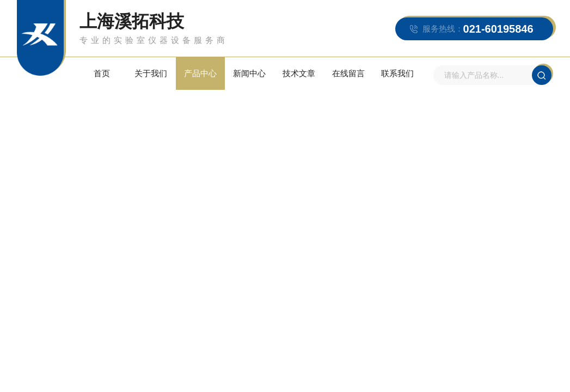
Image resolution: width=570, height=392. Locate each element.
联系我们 (397, 73)
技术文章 (299, 73)
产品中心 (200, 73)
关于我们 (151, 73)
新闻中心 (249, 73)
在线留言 (348, 73)
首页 (102, 73)
